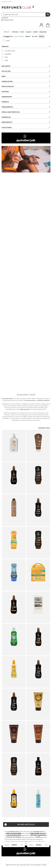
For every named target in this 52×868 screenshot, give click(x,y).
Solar (5, 57)
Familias (26, 46)
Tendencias (26, 117)
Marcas (42, 36)
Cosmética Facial (8, 51)
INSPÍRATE (5, 18)
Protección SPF (26, 86)
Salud (5, 60)
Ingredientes (26, 97)
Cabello (35, 32)
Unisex (6, 41)
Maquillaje (43, 32)
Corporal (28, 32)
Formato (26, 102)
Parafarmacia (8, 36)
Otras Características (26, 112)
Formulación (26, 81)
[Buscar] (48, 15)
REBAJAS (7, 32)
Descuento (26, 66)
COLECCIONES (26, 127)
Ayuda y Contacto (7, 2)
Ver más (35, 36)
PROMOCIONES (7, 20)
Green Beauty (19, 36)
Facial (22, 32)
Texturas (26, 92)
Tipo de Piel (26, 71)
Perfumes (15, 32)
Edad (26, 76)
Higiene (28, 36)
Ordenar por (44, 428)
